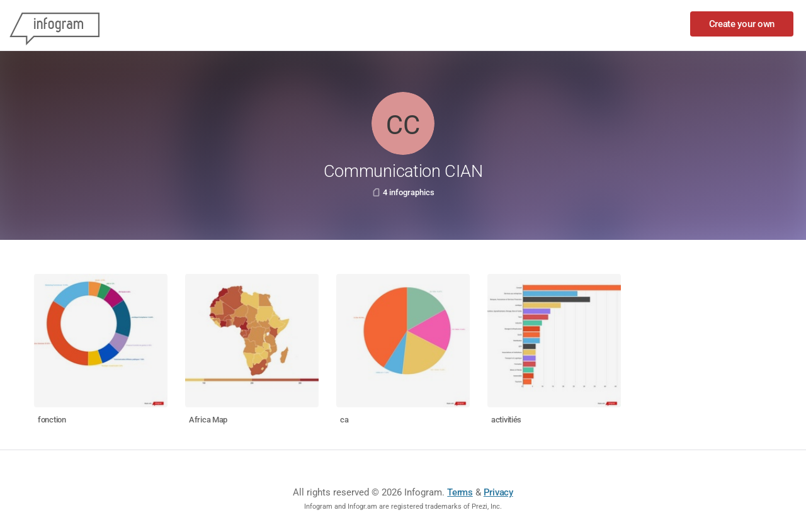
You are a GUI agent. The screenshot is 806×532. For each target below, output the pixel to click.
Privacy (498, 492)
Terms (460, 492)
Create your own (742, 24)
